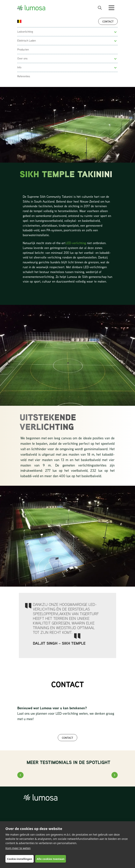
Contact (108, 21)
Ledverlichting (25, 32)
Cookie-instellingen (20, 859)
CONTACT (67, 738)
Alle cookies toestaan (51, 859)
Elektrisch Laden (27, 41)
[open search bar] (100, 8)
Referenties (24, 76)
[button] (115, 32)
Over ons (22, 58)
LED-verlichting (76, 243)
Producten (23, 49)
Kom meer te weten (18, 848)
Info (19, 67)
